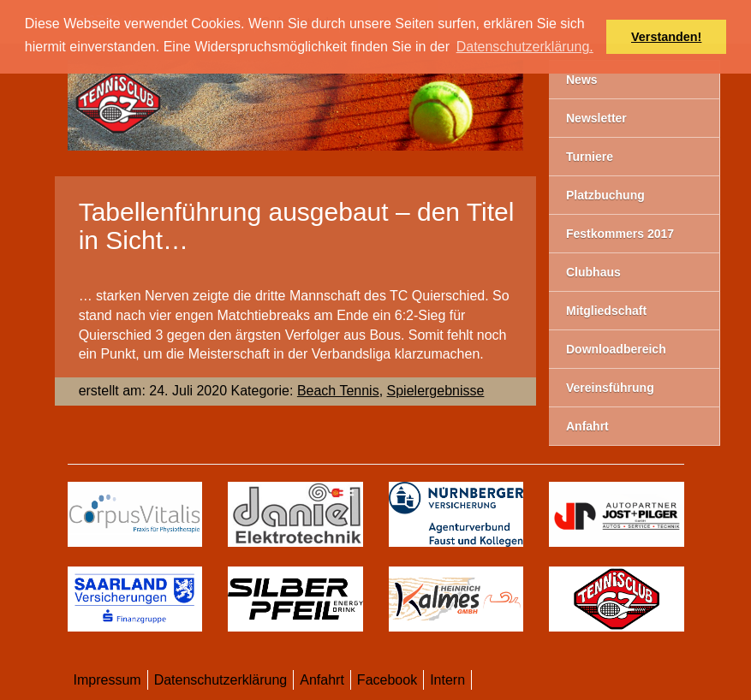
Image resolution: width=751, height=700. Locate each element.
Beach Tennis (338, 391)
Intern (447, 680)
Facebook (387, 680)
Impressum (107, 680)
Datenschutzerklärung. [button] (525, 47)
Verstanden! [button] (666, 37)
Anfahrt (322, 680)
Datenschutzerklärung (221, 680)
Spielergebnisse (436, 391)
